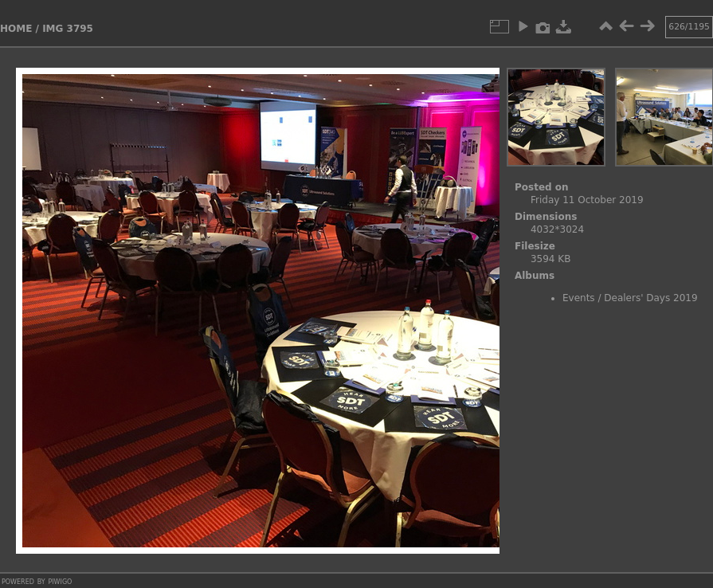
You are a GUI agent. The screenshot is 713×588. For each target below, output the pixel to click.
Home (16, 29)
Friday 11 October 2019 (587, 200)
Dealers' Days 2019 (650, 298)
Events (579, 298)
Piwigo (60, 581)
